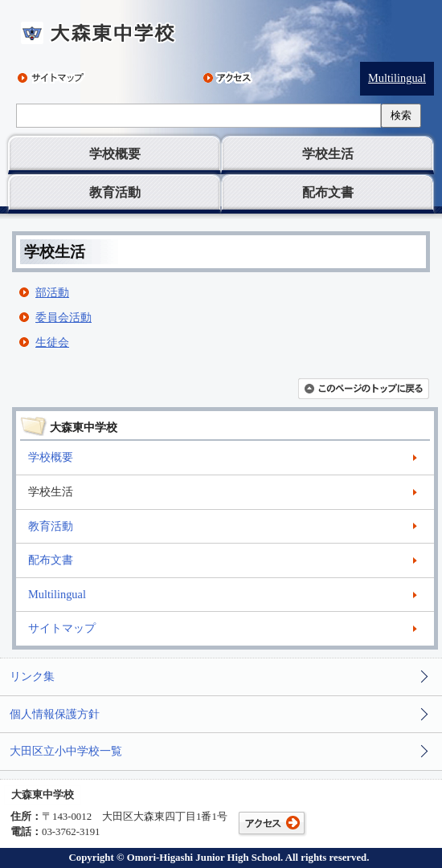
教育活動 (115, 192)
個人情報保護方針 (55, 714)
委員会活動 (63, 317)
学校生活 (328, 154)
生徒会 (52, 342)
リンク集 (32, 676)
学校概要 (115, 154)
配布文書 (328, 192)
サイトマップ (62, 628)
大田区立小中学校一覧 (66, 751)
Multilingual (397, 78)
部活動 (52, 292)
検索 (401, 115)
